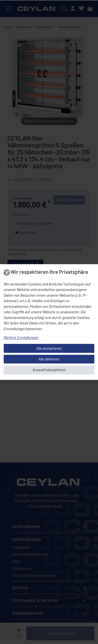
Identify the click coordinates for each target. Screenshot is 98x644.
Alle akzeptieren (49, 348)
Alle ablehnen (49, 359)
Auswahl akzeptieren (49, 370)
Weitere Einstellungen (21, 337)
